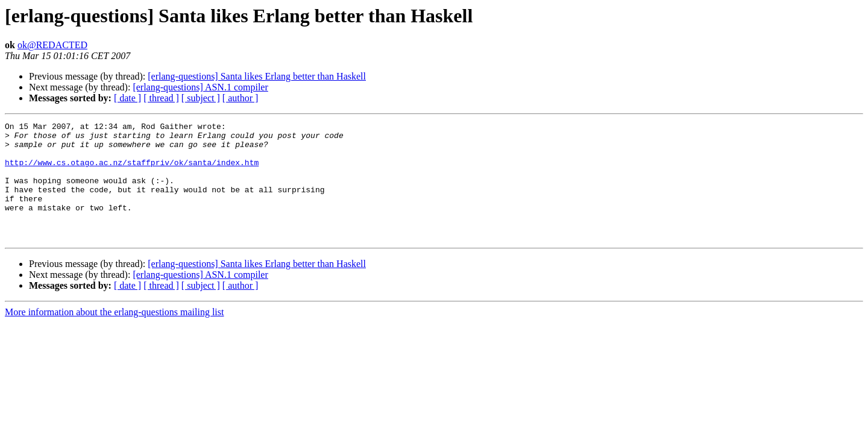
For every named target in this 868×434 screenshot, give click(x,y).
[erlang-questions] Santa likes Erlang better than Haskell (257, 76)
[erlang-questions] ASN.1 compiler (200, 87)
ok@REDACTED (52, 45)
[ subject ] (201, 98)
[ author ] (241, 98)
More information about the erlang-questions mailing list (114, 335)
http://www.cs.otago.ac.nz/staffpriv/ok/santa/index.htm (132, 171)
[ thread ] (161, 98)
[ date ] (127, 98)
